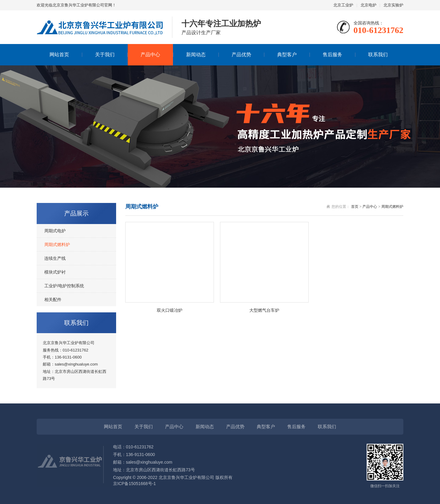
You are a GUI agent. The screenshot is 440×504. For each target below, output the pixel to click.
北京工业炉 (343, 5)
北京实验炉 (393, 5)
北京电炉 (369, 5)
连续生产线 (55, 258)
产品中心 (150, 55)
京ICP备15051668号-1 (134, 484)
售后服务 (332, 55)
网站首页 (59, 55)
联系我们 (378, 55)
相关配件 (53, 300)
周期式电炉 (55, 231)
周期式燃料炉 (57, 245)
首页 (355, 207)
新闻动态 (196, 55)
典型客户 (287, 55)
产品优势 (241, 55)
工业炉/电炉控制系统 (64, 286)
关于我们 (105, 55)
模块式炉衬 (55, 272)
